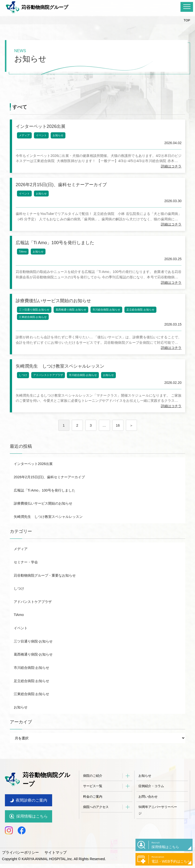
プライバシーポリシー (19, 857)
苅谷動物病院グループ (37, 7)
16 (118, 438)
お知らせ (59, 136)
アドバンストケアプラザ (49, 386)
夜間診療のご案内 (31, 804)
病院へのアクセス (96, 819)
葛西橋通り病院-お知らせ (72, 318)
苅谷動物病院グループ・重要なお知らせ (45, 588)
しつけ (24, 386)
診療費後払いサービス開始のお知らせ (43, 516)
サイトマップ (52, 857)
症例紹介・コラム (151, 798)
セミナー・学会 (26, 574)
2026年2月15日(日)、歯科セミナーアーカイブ (49, 489)
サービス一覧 (93, 798)
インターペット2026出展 (33, 476)
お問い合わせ (148, 809)
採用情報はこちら (32, 821)
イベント (43, 136)
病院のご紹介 (93, 788)
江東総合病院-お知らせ (34, 326)
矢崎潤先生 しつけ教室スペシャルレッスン (48, 529)
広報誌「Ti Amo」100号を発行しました (45, 503)
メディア (26, 136)
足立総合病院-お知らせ (142, 318)
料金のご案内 (93, 809)
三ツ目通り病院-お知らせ (36, 318)
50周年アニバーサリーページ (158, 822)
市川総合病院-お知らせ (108, 318)
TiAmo (24, 258)
